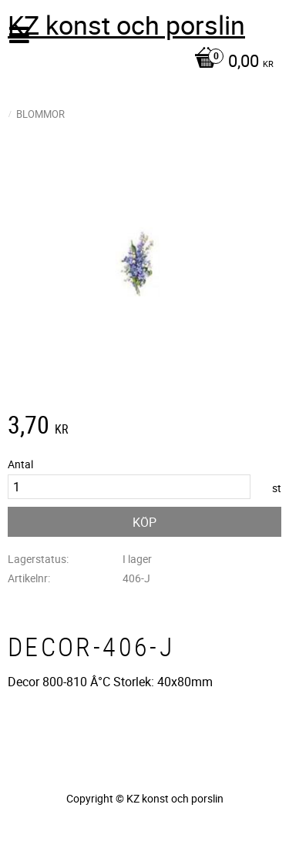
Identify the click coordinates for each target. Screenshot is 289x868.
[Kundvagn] (141, 62)
